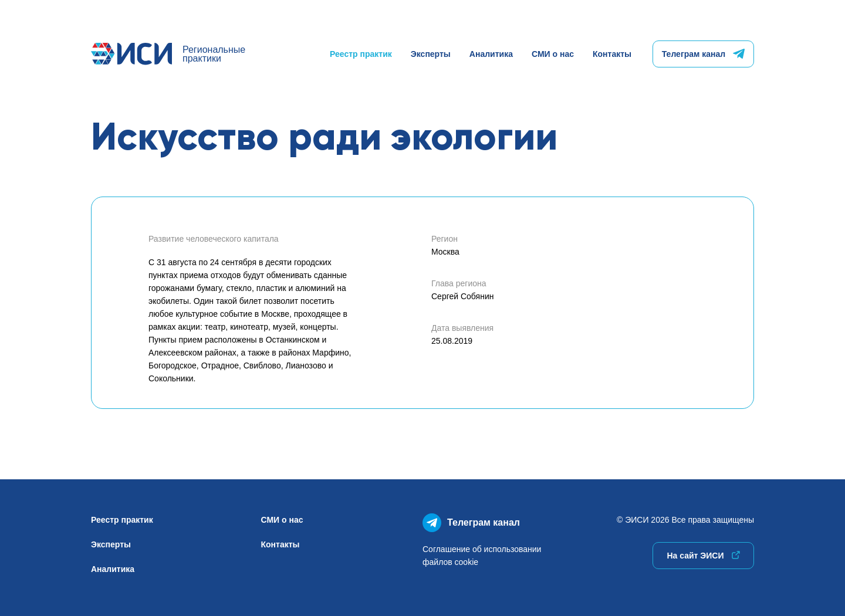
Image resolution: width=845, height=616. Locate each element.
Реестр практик (361, 54)
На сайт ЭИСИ (703, 556)
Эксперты (431, 54)
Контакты (612, 54)
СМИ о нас (553, 54)
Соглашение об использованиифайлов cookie (482, 556)
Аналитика (491, 54)
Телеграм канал (703, 54)
